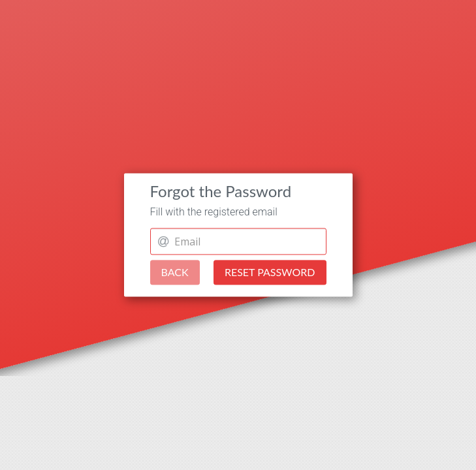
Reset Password (270, 273)
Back (175, 273)
